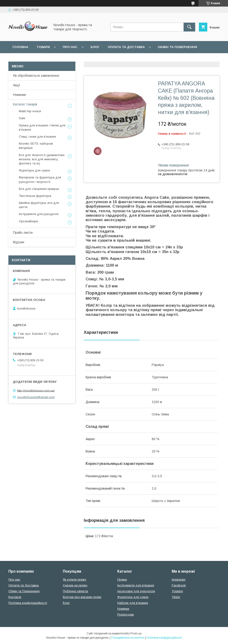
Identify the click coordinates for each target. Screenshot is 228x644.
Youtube (177, 591)
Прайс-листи (23, 233)
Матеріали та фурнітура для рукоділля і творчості (40, 179)
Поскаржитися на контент (128, 638)
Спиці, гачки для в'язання (37, 137)
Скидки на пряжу (75, 585)
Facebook (179, 585)
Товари (43, 47)
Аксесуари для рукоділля (136, 591)
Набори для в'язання (133, 603)
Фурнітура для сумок (34, 170)
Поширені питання (30, 59)
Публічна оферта (75, 591)
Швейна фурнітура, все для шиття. (39, 205)
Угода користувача (73, 59)
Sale (22, 118)
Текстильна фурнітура (35, 196)
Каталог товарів (25, 104)
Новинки (19, 95)
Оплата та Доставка (126, 47)
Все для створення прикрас (39, 189)
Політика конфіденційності (28, 603)
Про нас (70, 47)
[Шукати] (189, 27)
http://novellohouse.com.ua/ (36, 390)
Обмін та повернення (177, 47)
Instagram (179, 580)
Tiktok (176, 597)
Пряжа (122, 580)
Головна (20, 47)
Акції (17, 85)
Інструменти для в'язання (136, 585)
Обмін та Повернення (24, 591)
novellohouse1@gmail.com (36, 397)
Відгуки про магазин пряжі (82, 597)
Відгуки (19, 242)
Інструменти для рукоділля (39, 214)
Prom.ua (136, 634)
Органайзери (28, 221)
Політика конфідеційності (124, 59)
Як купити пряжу (75, 580)
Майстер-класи (30, 111)
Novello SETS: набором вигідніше (36, 146)
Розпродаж (126, 614)
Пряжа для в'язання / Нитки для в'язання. (42, 127)
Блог (95, 47)
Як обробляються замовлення (36, 76)
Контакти (15, 597)
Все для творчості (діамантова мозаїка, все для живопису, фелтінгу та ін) (42, 159)
